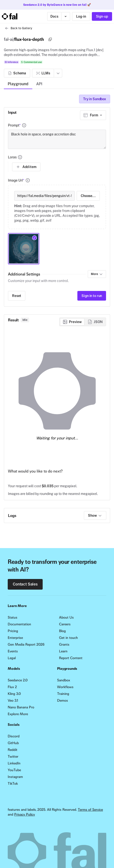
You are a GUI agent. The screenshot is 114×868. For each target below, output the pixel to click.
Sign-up (102, 16)
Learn (63, 651)
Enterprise (15, 638)
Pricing (13, 631)
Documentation (19, 624)
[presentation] (57, 207)
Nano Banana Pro (21, 707)
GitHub (13, 743)
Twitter (13, 756)
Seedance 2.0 (18, 680)
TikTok (13, 783)
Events (13, 651)
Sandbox (64, 680)
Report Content (71, 658)
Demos (63, 700)
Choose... (88, 196)
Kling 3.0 (14, 694)
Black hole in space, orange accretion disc (57, 139)
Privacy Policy (25, 814)
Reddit (13, 750)
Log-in (81, 16)
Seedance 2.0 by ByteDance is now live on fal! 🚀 (57, 5)
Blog (62, 631)
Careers (65, 624)
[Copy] (50, 39)
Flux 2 (12, 687)
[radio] (72, 322)
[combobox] (93, 115)
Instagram (15, 777)
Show (95, 515)
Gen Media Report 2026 (26, 644)
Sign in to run (92, 296)
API (39, 84)
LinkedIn (14, 763)
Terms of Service (90, 810)
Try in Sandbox (95, 99)
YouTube (14, 770)
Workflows (65, 687)
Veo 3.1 (13, 700)
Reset (17, 296)
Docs (54, 16)
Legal (12, 658)
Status (13, 617)
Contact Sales (25, 584)
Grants (64, 644)
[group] (83, 322)
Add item (26, 167)
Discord (14, 736)
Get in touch (68, 638)
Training (63, 694)
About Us (66, 617)
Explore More (18, 714)
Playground (18, 84)
